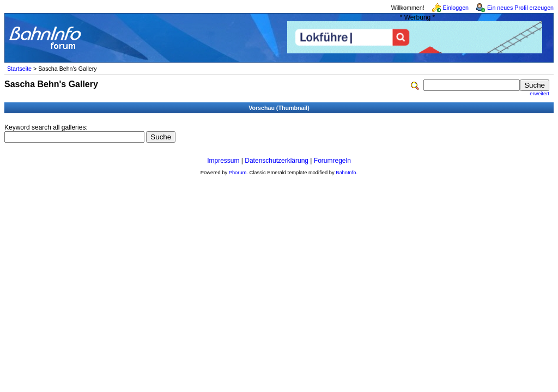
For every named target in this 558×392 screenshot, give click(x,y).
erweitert (539, 94)
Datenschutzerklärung (277, 161)
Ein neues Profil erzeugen (520, 8)
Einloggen (456, 8)
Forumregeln (332, 161)
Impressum (223, 161)
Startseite (19, 69)
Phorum (238, 173)
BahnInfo (346, 173)
